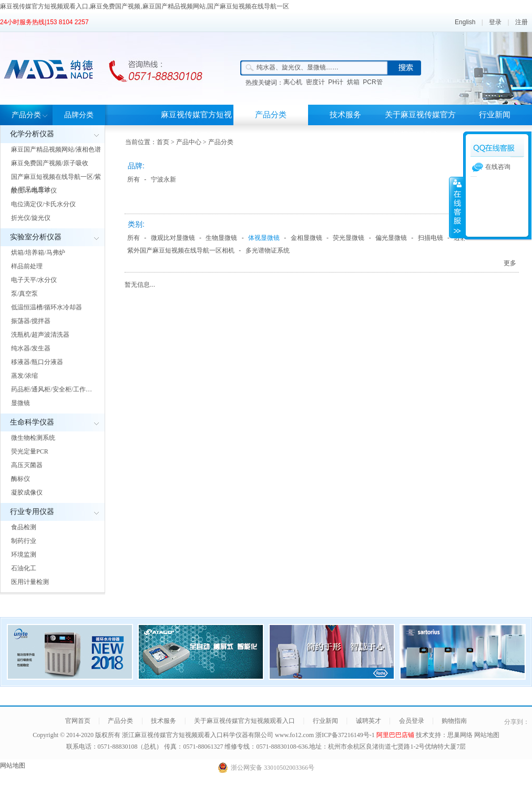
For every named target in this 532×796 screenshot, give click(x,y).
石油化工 (24, 568)
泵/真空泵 (24, 294)
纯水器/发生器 (31, 348)
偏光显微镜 (391, 238)
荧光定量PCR (30, 451)
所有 (134, 179)
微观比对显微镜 (173, 238)
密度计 (315, 82)
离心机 (293, 82)
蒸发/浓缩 (24, 376)
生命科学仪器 (32, 422)
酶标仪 (21, 479)
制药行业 (24, 541)
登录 (495, 22)
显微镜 (21, 403)
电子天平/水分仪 (34, 280)
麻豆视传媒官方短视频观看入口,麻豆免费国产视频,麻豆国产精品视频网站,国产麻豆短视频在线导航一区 (145, 6)
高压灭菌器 (27, 465)
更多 (510, 263)
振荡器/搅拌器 (31, 321)
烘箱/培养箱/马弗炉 (38, 253)
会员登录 (412, 721)
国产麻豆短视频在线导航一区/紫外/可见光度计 (56, 183)
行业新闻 (495, 115)
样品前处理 (27, 266)
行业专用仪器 (32, 512)
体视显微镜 (264, 238)
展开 (456, 207)
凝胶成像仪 (27, 492)
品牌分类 (79, 115)
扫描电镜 (431, 238)
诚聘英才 (369, 721)
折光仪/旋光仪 (31, 218)
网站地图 (487, 735)
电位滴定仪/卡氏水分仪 (43, 204)
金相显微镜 (306, 238)
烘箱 (353, 82)
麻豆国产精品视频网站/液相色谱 (56, 149)
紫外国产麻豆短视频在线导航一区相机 (181, 250)
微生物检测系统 (33, 438)
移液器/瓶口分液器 (37, 362)
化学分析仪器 (32, 134)
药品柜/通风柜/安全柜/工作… (52, 389)
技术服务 (345, 115)
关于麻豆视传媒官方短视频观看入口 (420, 125)
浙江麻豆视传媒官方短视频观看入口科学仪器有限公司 (198, 735)
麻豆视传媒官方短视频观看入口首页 (196, 125)
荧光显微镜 (349, 238)
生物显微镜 (221, 238)
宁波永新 (163, 179)
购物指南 (454, 721)
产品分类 (26, 115)
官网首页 (78, 721)
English (465, 22)
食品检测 (24, 527)
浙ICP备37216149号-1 (346, 735)
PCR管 (372, 82)
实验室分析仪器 (36, 237)
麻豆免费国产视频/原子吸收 (50, 163)
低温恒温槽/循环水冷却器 (47, 307)
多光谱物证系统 (268, 250)
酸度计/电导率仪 (34, 190)
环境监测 (24, 555)
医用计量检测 (30, 582)
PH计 (336, 82)
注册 (521, 22)
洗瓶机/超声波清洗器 (40, 335)
